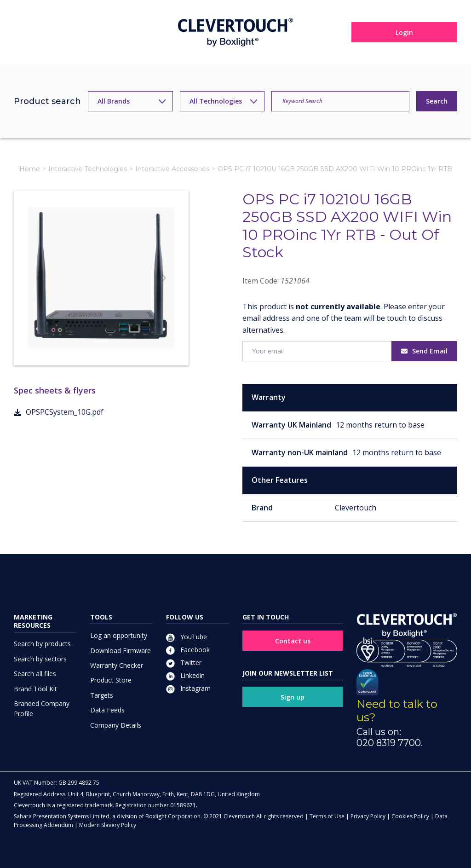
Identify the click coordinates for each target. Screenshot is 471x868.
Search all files (35, 674)
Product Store (111, 680)
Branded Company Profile (42, 709)
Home (30, 169)
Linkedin (185, 675)
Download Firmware (121, 651)
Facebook (188, 650)
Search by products (42, 644)
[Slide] (101, 342)
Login (404, 32)
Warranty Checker (117, 665)
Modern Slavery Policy (108, 825)
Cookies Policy (410, 816)
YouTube (187, 637)
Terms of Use (327, 816)
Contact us (293, 641)
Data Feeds (107, 710)
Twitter (184, 663)
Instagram (188, 688)
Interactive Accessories (172, 169)
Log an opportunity (119, 635)
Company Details (116, 725)
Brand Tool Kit (35, 689)
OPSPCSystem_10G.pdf (59, 412)
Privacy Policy (368, 816)
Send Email (424, 351)
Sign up (293, 697)
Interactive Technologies (88, 169)
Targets (102, 695)
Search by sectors (40, 659)
